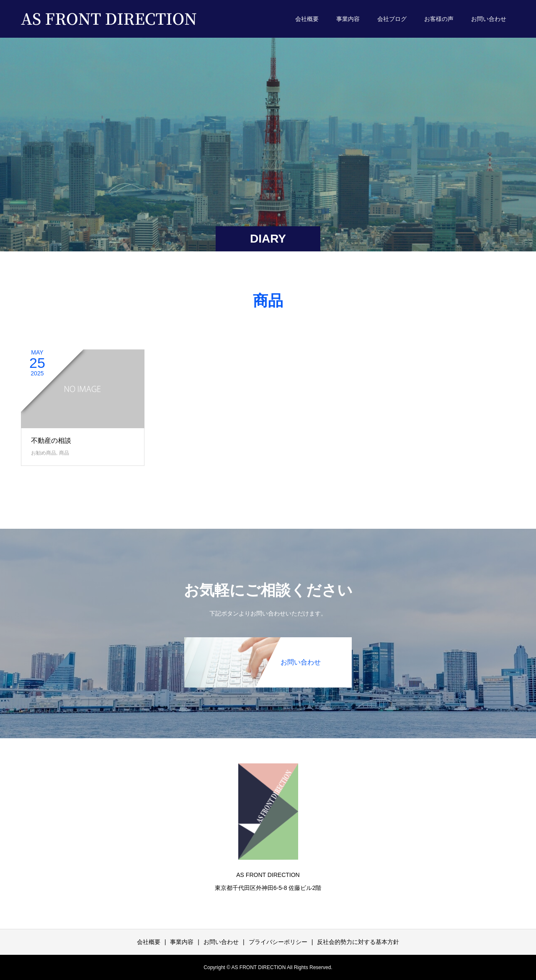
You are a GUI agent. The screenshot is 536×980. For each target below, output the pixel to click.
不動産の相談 (51, 441)
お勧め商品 (44, 453)
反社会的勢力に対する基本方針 (358, 942)
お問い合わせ (489, 19)
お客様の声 (439, 19)
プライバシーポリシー (278, 942)
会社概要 (307, 19)
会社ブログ (392, 19)
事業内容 (348, 19)
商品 (64, 453)
